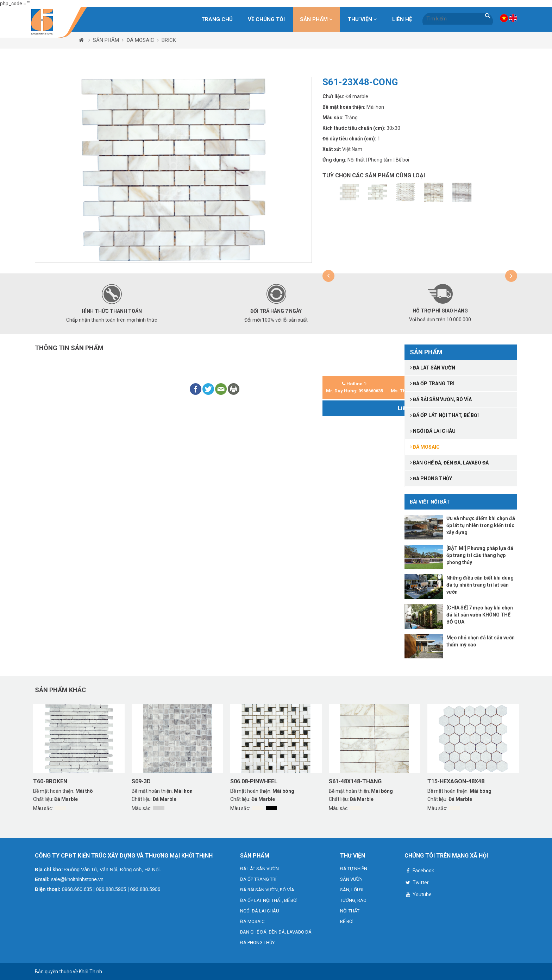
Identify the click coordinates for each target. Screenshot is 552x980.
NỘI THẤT (350, 911)
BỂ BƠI (347, 921)
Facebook (419, 871)
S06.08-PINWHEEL (254, 781)
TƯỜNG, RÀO (353, 900)
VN (504, 18)
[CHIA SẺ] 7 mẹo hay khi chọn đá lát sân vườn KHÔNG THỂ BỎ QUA (480, 615)
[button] (328, 276)
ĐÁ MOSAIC (140, 40)
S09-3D (141, 781)
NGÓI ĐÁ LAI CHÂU (260, 911)
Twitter (417, 883)
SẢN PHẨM (316, 19)
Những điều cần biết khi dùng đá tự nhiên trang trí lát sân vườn (480, 585)
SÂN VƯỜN (351, 879)
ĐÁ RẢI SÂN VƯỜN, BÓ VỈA (267, 890)
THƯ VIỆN (362, 19)
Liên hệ (402, 19)
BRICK (169, 40)
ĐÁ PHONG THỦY (257, 943)
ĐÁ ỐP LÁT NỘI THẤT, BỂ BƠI (269, 900)
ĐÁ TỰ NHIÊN (354, 869)
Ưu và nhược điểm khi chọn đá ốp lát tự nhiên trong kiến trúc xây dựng (481, 525)
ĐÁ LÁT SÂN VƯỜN (259, 869)
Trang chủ (217, 19)
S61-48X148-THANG (355, 781)
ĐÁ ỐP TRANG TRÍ (258, 879)
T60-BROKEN (50, 781)
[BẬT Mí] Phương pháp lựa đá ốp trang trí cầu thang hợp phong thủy (480, 555)
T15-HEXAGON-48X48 (456, 781)
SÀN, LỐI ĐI (352, 890)
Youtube (418, 895)
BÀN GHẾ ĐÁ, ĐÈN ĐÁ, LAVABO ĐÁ (276, 932)
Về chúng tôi (266, 19)
